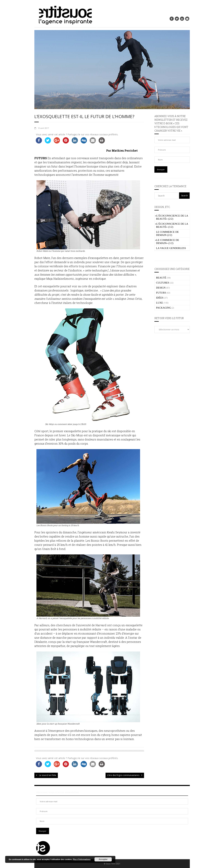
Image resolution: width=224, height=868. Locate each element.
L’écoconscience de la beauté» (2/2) (172, 217)
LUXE (160, 303)
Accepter (103, 859)
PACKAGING (164, 308)
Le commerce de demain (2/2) (168, 233)
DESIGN (161, 288)
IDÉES (160, 298)
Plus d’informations (82, 859)
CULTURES (163, 283)
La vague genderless (171, 248)
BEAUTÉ (161, 278)
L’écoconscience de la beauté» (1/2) (172, 225)
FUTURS (161, 293)
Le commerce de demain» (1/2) (167, 242)
